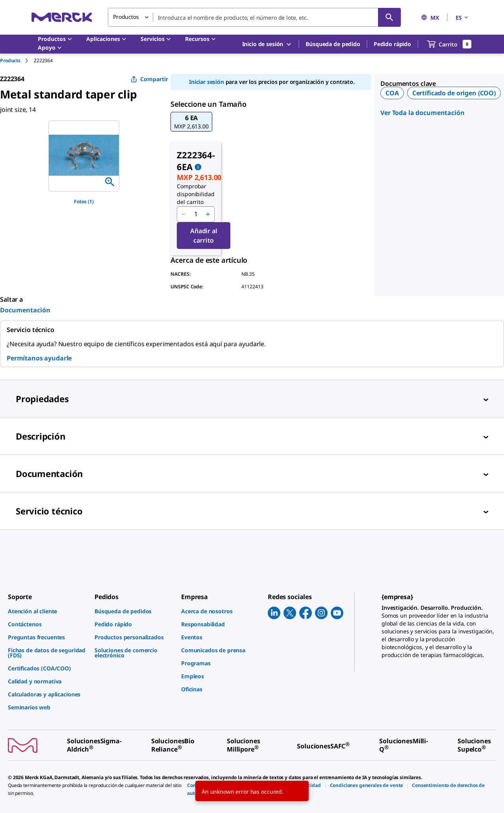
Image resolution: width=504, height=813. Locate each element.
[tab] (17, 60)
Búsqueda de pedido (333, 44)
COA (392, 93)
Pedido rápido (392, 44)
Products (10, 60)
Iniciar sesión (207, 82)
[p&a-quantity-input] (196, 214)
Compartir (149, 79)
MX (430, 18)
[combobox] (254, 17)
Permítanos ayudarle (39, 358)
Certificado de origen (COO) (454, 93)
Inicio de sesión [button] (267, 44)
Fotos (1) (84, 201)
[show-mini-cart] (449, 44)
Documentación (25, 310)
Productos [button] (126, 17)
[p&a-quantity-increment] (208, 214)
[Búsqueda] (389, 17)
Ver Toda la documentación (422, 113)
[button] (191, 122)
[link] (47, 611)
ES (462, 18)
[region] (84, 156)
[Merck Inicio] (62, 17)
